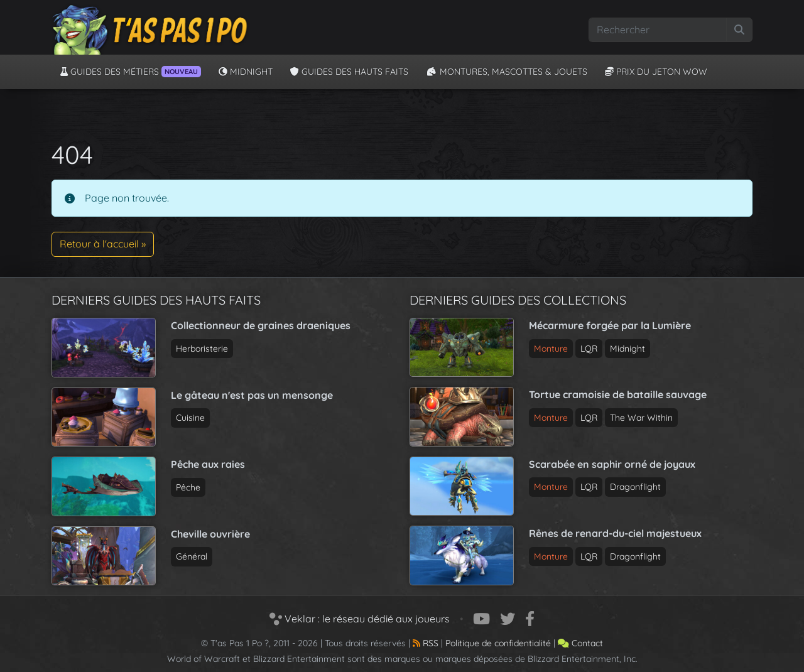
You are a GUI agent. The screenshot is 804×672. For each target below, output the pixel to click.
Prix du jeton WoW (656, 72)
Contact (580, 643)
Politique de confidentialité (498, 643)
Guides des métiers (131, 72)
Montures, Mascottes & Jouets (507, 72)
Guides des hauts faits (349, 72)
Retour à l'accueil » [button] (103, 244)
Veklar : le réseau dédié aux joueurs (360, 619)
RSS (426, 643)
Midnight (246, 72)
